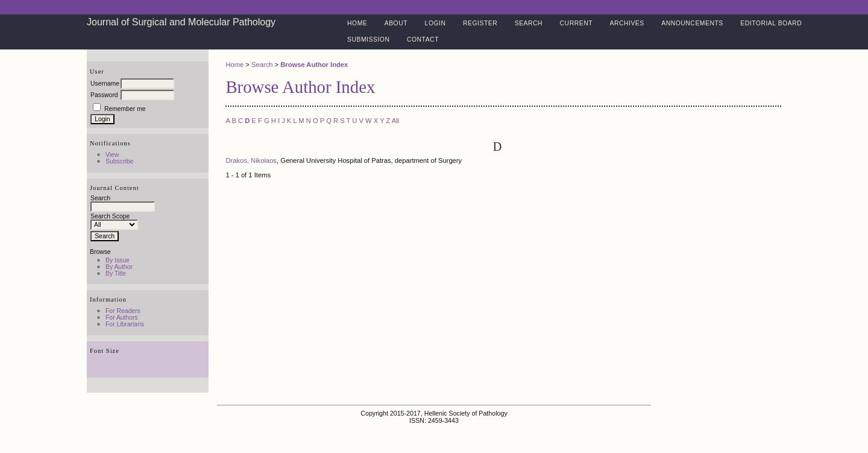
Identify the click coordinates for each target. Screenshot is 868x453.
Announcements (692, 23)
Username (105, 84)
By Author (119, 267)
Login (436, 23)
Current (576, 23)
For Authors (122, 318)
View (112, 155)
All (395, 121)
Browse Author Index (314, 65)
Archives (627, 23)
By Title (116, 274)
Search (529, 23)
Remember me (125, 109)
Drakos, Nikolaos (251, 160)
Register (480, 23)
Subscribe (119, 161)
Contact (423, 40)
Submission (368, 40)
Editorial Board (771, 23)
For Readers (123, 311)
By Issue (118, 260)
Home (357, 23)
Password (104, 95)
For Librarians (125, 324)
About (396, 23)
